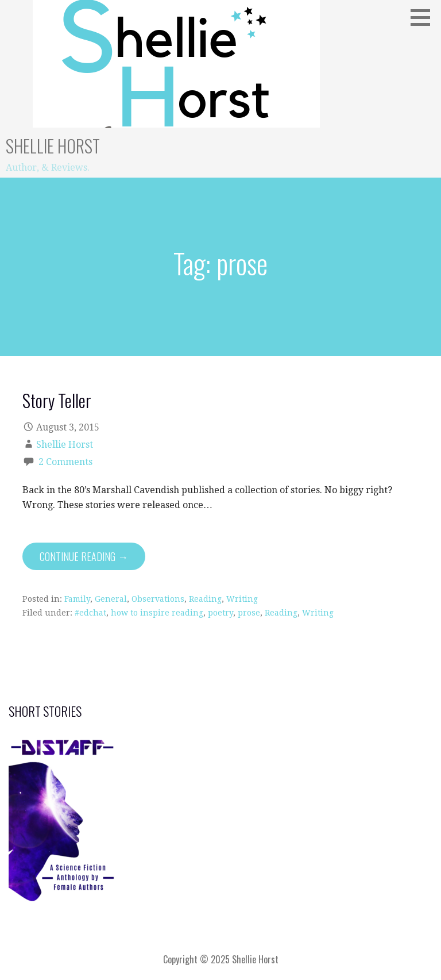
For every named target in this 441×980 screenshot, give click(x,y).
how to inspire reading (157, 613)
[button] (424, 17)
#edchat (90, 613)
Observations (158, 599)
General (111, 599)
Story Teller (57, 400)
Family (77, 599)
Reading (205, 599)
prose (249, 613)
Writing (242, 599)
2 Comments (65, 462)
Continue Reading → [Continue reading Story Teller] (84, 556)
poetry (220, 613)
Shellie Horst (53, 146)
